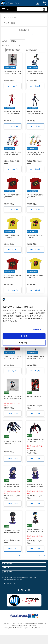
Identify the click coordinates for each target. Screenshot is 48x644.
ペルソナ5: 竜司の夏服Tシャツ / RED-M (35, 196)
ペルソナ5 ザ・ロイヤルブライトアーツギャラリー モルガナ (13, 399)
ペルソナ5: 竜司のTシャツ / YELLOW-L (35, 236)
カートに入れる (13, 86)
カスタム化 (24, 343)
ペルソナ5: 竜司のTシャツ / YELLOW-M (12, 236)
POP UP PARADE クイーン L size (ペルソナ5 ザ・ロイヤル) (35, 114)
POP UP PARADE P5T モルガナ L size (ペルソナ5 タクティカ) (35, 531)
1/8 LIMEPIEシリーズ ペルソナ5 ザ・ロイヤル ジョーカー (13, 73)
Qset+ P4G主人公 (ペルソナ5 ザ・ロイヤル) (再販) (35, 485)
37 (32, 34)
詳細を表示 (37, 329)
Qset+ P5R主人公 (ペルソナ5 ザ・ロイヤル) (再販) (12, 532)
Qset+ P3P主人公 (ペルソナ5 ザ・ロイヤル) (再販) (12, 485)
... (28, 34)
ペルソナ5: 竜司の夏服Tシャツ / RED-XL (12, 277)
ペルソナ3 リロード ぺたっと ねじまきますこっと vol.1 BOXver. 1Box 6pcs (13, 154)
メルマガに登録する (9, 583)
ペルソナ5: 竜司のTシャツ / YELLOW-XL (35, 277)
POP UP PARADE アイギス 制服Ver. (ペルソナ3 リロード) (35, 358)
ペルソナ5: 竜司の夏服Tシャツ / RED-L (12, 196)
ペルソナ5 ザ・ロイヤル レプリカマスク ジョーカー (13, 357)
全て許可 (24, 336)
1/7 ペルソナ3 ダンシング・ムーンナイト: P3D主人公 (35, 73)
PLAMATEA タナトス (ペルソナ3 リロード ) (12, 443)
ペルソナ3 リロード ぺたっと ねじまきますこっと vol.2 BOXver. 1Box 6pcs (35, 154)
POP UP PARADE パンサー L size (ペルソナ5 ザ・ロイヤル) (12, 114)
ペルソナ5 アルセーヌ (34, 397)
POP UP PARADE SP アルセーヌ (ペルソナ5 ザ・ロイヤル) (35, 441)
